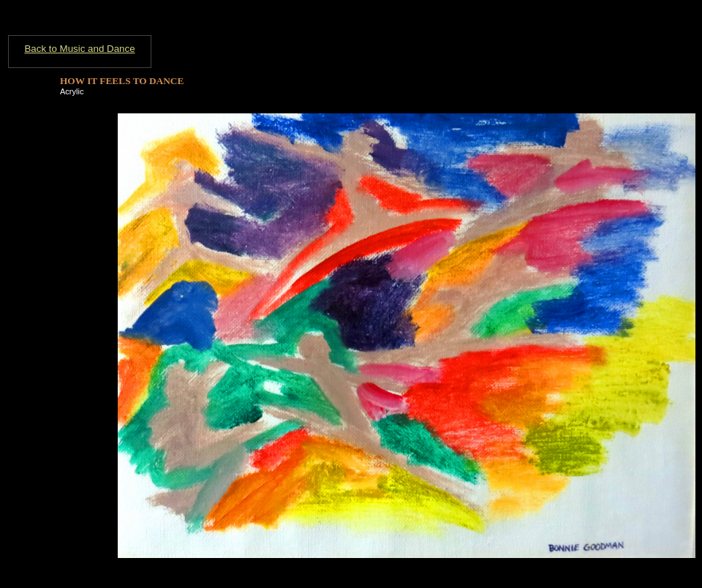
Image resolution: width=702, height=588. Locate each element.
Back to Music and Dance (79, 49)
